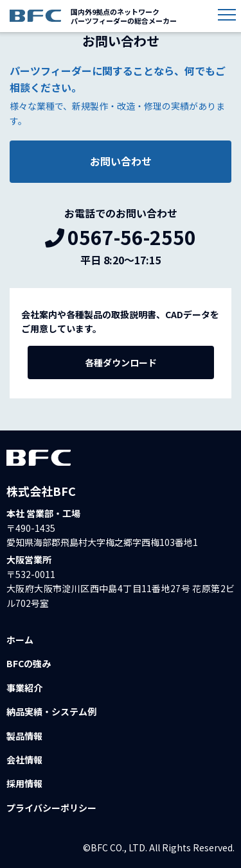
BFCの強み (29, 663)
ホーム (20, 640)
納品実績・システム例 (51, 711)
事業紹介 (24, 688)
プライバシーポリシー (51, 808)
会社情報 (24, 760)
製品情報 (24, 736)
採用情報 (24, 783)
